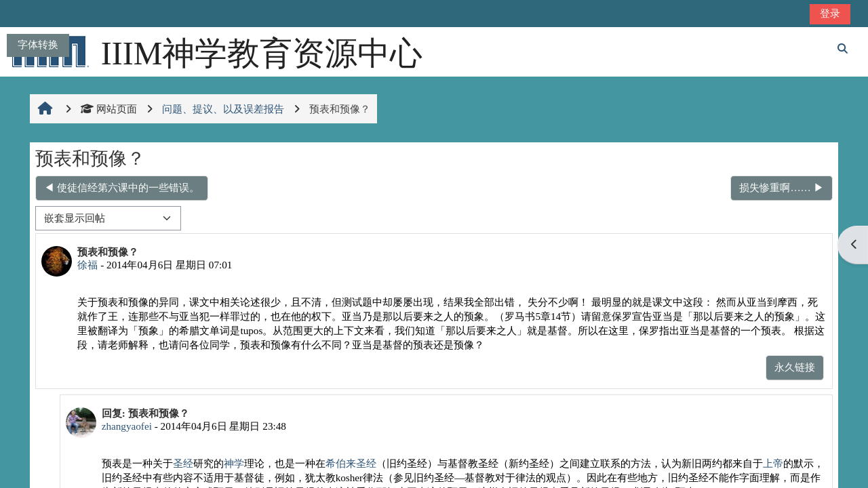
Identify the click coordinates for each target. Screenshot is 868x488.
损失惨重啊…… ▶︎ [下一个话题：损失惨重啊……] (781, 187)
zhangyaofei (127, 426)
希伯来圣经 (351, 463)
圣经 (183, 463)
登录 (830, 13)
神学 (234, 463)
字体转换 (38, 44)
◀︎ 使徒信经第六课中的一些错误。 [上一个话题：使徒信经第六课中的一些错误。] (122, 187)
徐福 (87, 265)
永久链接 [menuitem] (795, 367)
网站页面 (109, 109)
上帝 (773, 463)
